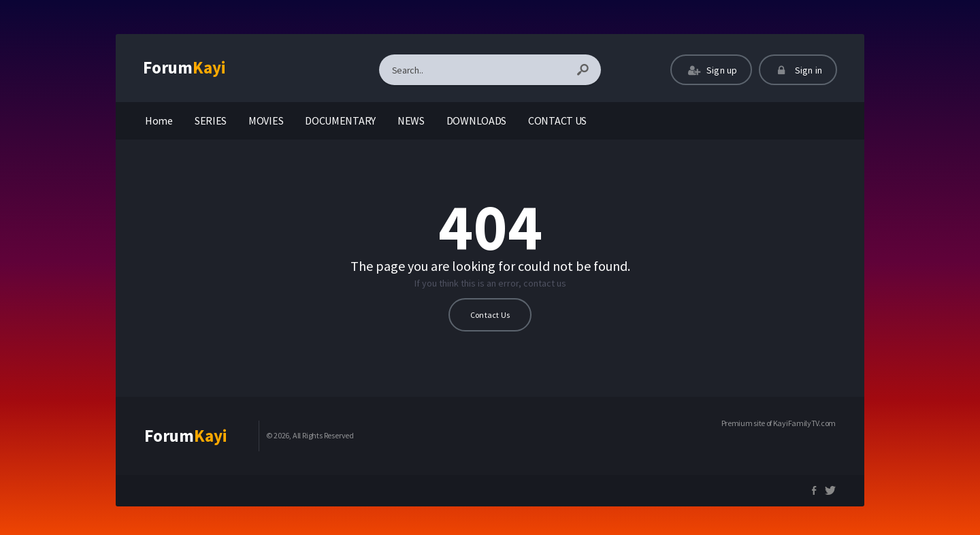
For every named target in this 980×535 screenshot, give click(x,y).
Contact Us (490, 315)
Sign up (711, 70)
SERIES (211, 120)
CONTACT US (557, 120)
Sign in (798, 70)
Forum (184, 67)
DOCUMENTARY (340, 120)
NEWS (411, 120)
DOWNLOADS (476, 120)
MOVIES (266, 120)
